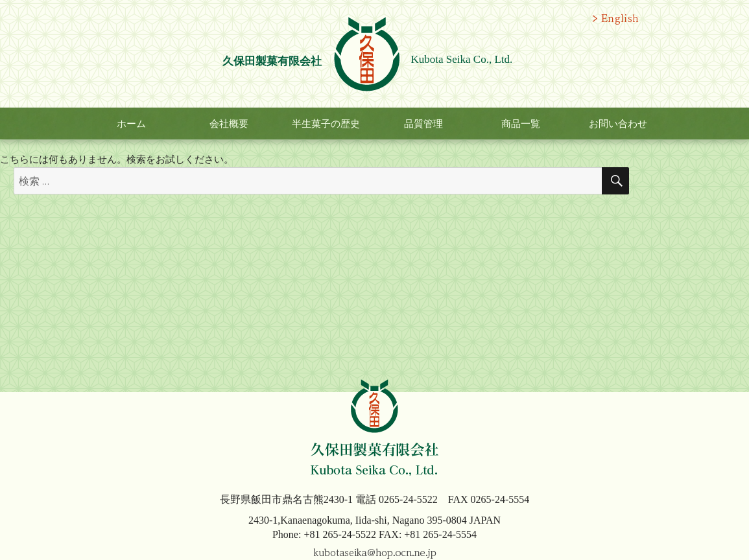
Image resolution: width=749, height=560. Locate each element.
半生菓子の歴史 (326, 124)
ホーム (131, 124)
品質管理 (423, 124)
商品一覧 (521, 124)
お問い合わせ (618, 124)
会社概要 (229, 124)
